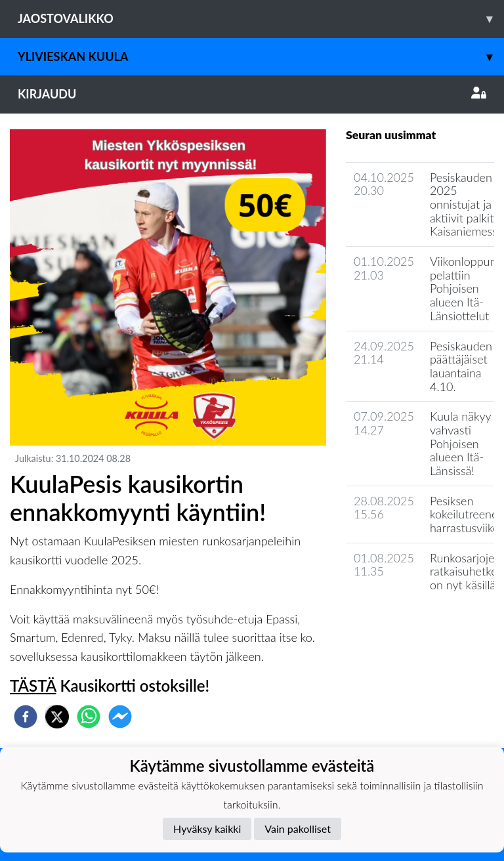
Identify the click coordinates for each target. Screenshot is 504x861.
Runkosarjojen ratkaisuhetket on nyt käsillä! (466, 571)
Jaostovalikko (261, 19)
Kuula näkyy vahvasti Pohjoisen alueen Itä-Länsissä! (460, 443)
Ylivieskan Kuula (261, 57)
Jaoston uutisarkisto (406, 622)
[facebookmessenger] (120, 717)
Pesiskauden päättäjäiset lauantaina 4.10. (461, 366)
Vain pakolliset (298, 829)
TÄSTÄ (33, 685)
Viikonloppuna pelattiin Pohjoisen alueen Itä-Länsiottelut (466, 288)
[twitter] (57, 717)
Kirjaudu (252, 94)
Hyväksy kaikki (207, 829)
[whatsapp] (89, 717)
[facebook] (26, 717)
